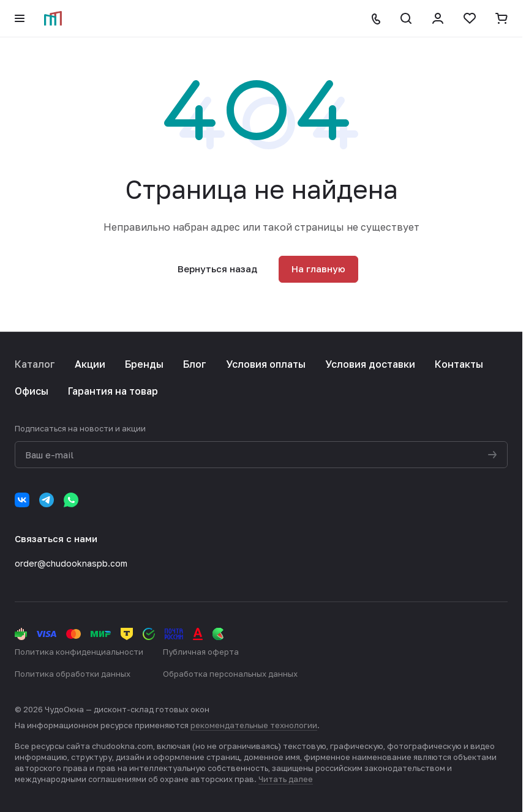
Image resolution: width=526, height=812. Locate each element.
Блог (195, 364)
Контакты (459, 364)
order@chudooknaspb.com (71, 563)
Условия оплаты (266, 364)
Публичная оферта (201, 652)
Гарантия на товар (113, 391)
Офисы (32, 391)
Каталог (35, 364)
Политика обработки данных (73, 674)
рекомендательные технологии (254, 725)
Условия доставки (370, 364)
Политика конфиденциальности (79, 652)
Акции (90, 364)
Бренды (144, 364)
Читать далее (286, 779)
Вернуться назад (217, 269)
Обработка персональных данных (230, 674)
